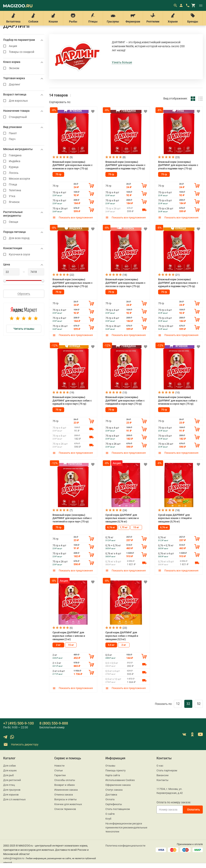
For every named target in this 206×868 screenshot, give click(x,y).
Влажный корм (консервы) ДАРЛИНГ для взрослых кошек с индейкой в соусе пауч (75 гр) (73, 283)
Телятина (24, 190)
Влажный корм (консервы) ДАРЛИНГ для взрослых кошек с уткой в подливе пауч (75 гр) (178, 165)
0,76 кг (111, 527)
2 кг (58, 645)
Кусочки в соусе (24, 254)
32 (188, 704)
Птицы (93, 18)
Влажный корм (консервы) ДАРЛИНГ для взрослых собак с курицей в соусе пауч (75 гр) (72, 400)
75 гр (58, 174)
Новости (59, 766)
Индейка (24, 161)
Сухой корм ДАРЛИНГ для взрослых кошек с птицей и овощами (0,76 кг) (175, 518)
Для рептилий (12, 780)
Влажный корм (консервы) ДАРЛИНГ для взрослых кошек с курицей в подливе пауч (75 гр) (178, 283)
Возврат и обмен (65, 785)
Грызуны (113, 18)
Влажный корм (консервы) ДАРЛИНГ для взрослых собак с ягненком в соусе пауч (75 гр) (178, 400)
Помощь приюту (115, 770)
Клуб (108, 819)
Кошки (53, 18)
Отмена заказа (64, 795)
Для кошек (10, 770)
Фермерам (133, 18)
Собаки (33, 18)
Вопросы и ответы (65, 799)
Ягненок (24, 202)
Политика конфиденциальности (125, 846)
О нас (160, 766)
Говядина (24, 155)
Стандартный (24, 117)
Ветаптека (13, 18)
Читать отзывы (24, 329)
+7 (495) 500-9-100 (19, 723)
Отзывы (110, 766)
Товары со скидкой (24, 52)
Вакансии (163, 775)
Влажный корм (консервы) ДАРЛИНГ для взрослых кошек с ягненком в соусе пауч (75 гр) (73, 165)
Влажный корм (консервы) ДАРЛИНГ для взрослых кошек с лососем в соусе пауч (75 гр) (125, 283)
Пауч (24, 139)
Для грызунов (12, 790)
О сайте (110, 814)
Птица (24, 185)
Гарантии (60, 775)
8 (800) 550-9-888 (54, 723)
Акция (24, 46)
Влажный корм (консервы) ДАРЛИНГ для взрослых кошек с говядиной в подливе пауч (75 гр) (125, 165)
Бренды (193, 18)
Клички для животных (68, 804)
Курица (24, 167)
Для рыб (8, 775)
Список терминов (65, 809)
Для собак (10, 766)
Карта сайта (113, 775)
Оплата (110, 799)
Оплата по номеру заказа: (174, 802)
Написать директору (21, 745)
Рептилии (153, 18)
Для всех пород (24, 238)
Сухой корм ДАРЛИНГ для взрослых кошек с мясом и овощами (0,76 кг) (122, 518)
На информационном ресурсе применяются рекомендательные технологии (126, 828)
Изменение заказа (66, 790)
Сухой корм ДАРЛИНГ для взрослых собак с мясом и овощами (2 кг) (69, 636)
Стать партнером (167, 770)
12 (178, 704)
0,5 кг (111, 645)
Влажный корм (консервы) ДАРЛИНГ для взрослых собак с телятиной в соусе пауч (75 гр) (72, 518)
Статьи (59, 770)
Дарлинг (24, 84)
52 (199, 704)
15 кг (136, 527)
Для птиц (9, 785)
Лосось (24, 173)
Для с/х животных (14, 799)
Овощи (24, 222)
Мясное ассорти (24, 179)
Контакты (162, 780)
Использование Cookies (120, 780)
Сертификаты (114, 804)
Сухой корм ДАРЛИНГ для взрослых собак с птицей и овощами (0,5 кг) (122, 636)
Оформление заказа (118, 785)
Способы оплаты (65, 780)
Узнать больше (122, 62)
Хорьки (173, 18)
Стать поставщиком (118, 809)
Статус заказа (114, 790)
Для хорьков (11, 795)
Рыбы (73, 18)
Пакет (24, 133)
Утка (24, 196)
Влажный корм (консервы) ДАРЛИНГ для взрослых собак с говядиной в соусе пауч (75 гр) (125, 400)
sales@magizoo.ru (14, 858)
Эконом (24, 68)
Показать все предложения (73, 218)
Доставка (111, 795)
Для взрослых (24, 101)
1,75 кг (124, 527)
